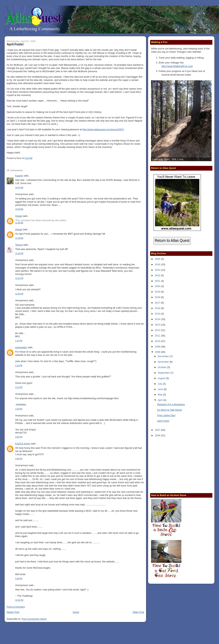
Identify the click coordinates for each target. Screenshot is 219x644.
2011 (158, 336)
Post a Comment (16, 607)
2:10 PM (19, 366)
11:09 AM (19, 238)
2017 (158, 303)
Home (76, 612)
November (164, 362)
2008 (158, 352)
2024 (158, 264)
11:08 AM (19, 223)
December (164, 356)
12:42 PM (19, 278)
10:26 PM (19, 600)
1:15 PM (19, 341)
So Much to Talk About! (170, 410)
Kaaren (19, 176)
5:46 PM (19, 579)
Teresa (19, 245)
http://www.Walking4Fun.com (177, 66)
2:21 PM (19, 387)
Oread (19, 216)
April (160, 400)
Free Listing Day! (166, 415)
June (161, 389)
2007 (158, 430)
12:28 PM (19, 253)
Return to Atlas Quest (172, 241)
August (162, 378)
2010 (158, 341)
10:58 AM (19, 209)
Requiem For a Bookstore (171, 404)
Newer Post (13, 612)
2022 (158, 275)
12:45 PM (19, 294)
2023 (158, 270)
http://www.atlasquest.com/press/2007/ (103, 129)
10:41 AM (19, 188)
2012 (158, 330)
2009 (158, 347)
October (162, 367)
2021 (158, 281)
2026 (158, 259)
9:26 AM (28, 158)
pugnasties (21, 347)
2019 (158, 292)
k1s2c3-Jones (23, 444)
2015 (158, 314)
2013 (158, 325)
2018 (158, 297)
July (160, 384)
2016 (158, 308)
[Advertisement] (175, 464)
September (164, 373)
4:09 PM (19, 459)
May (160, 395)
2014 (158, 319)
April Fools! (15, 44)
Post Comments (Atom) (34, 619)
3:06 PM (19, 437)
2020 (158, 286)
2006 (158, 435)
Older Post (138, 612)
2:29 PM (19, 409)
